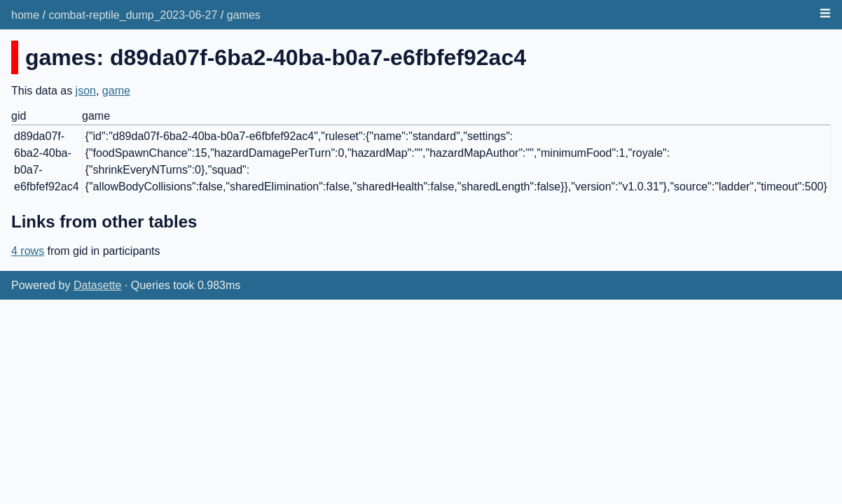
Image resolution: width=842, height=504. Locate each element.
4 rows (28, 251)
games (244, 15)
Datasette (97, 285)
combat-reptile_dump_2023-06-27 (133, 15)
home (25, 15)
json (86, 91)
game (116, 91)
